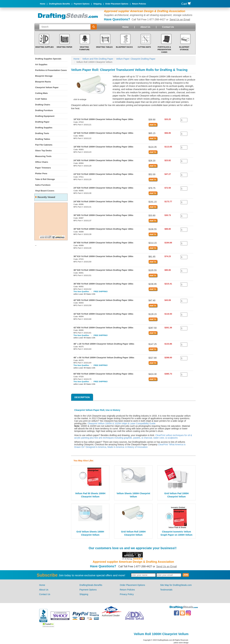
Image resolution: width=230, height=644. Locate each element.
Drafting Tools (42, 133)
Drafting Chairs (43, 105)
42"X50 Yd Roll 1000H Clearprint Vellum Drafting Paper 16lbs (103, 328)
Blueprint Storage (44, 76)
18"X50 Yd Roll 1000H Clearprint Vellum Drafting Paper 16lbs (103, 147)
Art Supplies (41, 64)
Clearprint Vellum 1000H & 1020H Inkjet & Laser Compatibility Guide (121, 423)
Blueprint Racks (124, 47)
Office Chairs (42, 162)
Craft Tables (41, 99)
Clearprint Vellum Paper (47, 87)
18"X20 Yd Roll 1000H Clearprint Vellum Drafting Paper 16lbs (103, 133)
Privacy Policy (127, 594)
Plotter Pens (41, 173)
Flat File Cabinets (44, 145)
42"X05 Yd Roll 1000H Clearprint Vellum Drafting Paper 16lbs (103, 300)
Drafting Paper (64, 47)
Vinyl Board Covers (45, 191)
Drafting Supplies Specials (48, 59)
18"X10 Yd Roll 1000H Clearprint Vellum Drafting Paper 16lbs (103, 119)
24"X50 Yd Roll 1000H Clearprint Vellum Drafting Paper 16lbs (103, 202)
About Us (145, 27)
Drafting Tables (104, 47)
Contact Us (168, 27)
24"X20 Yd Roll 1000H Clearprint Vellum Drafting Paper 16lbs (103, 188)
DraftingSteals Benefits (60, 4)
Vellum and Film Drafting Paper (98, 59)
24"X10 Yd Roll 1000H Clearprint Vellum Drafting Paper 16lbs (103, 174)
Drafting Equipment (45, 116)
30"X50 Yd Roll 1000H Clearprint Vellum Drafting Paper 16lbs (103, 243)
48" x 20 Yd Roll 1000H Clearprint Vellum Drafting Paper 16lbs (104, 344)
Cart (186, 4)
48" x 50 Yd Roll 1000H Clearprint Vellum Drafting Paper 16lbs (104, 358)
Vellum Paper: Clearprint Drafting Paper (136, 59)
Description (82, 397)
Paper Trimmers (43, 168)
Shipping (97, 4)
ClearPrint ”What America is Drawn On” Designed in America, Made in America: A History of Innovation (130, 446)
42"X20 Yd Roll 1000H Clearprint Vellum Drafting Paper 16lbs (103, 314)
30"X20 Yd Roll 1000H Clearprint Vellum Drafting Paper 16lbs (103, 229)
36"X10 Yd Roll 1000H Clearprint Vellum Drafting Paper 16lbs (103, 256)
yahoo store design (181, 643)
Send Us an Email (180, 20)
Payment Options (82, 4)
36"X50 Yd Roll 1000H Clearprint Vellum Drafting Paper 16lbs (103, 284)
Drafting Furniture (44, 110)
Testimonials (166, 590)
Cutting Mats (144, 47)
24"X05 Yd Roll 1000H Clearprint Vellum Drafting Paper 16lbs (103, 160)
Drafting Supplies (44, 47)
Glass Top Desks (43, 151)
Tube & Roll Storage (45, 179)
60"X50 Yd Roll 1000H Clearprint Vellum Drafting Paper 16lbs (103, 374)
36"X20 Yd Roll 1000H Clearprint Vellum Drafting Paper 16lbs (103, 270)
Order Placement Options (117, 4)
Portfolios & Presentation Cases (164, 49)
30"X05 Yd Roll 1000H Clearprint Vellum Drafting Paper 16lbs (103, 215)
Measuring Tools (43, 156)
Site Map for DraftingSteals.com (176, 585)
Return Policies (139, 4)
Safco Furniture (43, 185)
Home (43, 4)
